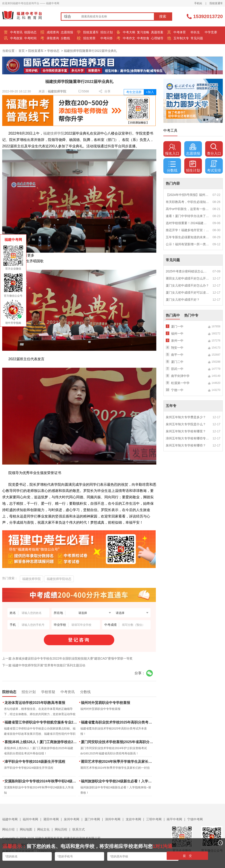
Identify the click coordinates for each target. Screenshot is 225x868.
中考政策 (16, 38)
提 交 (187, 856)
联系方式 (79, 829)
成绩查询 (53, 32)
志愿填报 (67, 32)
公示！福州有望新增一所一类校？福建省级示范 (188, 244)
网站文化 (43, 829)
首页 (22, 51)
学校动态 (53, 51)
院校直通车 (216, 3)
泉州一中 (177, 341)
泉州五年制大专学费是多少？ (186, 417)
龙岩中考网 (133, 819)
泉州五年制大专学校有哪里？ (186, 431)
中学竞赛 (211, 32)
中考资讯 (16, 32)
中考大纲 (129, 32)
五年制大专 (181, 38)
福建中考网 (10, 819)
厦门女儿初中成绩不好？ (183, 300)
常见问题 (197, 38)
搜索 (163, 16)
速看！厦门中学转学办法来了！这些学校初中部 (188, 216)
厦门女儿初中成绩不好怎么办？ (187, 285)
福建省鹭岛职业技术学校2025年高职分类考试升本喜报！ (117, 722)
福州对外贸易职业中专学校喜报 (105, 703)
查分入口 (214, 149)
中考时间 (30, 38)
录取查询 (53, 38)
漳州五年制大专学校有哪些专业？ (188, 438)
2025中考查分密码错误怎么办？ (188, 271)
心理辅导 (157, 38)
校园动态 (30, 32)
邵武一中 (177, 369)
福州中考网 (30, 819)
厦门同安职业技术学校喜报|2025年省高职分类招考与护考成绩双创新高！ (117, 742)
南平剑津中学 (180, 376)
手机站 (198, 3)
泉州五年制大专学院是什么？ (186, 424)
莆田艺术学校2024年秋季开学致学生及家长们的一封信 (117, 762)
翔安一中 (177, 348)
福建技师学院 (57, 91)
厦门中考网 (92, 819)
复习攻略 (143, 32)
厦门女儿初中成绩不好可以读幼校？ (188, 292)
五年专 (171, 406)
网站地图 (26, 829)
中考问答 (107, 38)
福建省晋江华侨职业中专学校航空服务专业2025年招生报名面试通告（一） (41, 722)
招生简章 (89, 38)
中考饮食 (143, 38)
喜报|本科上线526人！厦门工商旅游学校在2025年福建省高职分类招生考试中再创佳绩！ (41, 742)
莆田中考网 (51, 819)
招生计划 (107, 32)
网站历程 (61, 829)
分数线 (65, 38)
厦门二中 (177, 362)
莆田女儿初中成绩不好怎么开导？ (188, 278)
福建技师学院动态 (59, 579)
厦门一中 (177, 326)
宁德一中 (177, 390)
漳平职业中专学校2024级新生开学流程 (35, 762)
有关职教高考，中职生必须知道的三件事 (188, 202)
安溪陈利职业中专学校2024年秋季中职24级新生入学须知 (41, 781)
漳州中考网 (113, 819)
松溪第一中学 (180, 383)
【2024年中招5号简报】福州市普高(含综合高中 (188, 195)
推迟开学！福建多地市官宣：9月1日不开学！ (188, 230)
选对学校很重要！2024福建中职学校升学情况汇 (188, 223)
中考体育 (180, 32)
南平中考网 (174, 819)
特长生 (195, 32)
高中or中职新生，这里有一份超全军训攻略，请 (188, 209)
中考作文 (129, 38)
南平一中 (177, 355)
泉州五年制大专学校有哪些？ (186, 445)
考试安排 (214, 166)
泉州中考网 (72, 819)
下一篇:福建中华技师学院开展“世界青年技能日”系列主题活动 (44, 665)
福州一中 (177, 334)
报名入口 (172, 149)
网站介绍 (8, 829)
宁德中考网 (195, 819)
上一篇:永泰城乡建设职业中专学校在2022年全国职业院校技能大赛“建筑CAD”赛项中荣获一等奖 (67, 658)
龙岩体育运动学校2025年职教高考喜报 (35, 703)
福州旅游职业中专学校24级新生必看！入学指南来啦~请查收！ (117, 781)
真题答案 (157, 32)
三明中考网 (154, 819)
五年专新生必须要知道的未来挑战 (188, 237)
